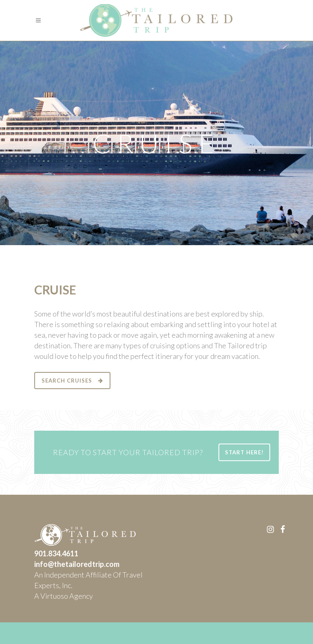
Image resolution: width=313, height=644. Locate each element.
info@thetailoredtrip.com (77, 564)
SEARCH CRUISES (72, 381)
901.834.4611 (56, 553)
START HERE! (244, 452)
